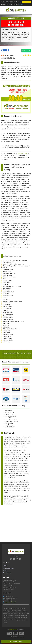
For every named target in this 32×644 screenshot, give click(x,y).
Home (5, 566)
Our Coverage (7, 573)
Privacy (5, 571)
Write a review (26, 51)
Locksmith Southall (10, 602)
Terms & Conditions (9, 568)
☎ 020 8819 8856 (16, 642)
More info (21, 4)
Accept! (27, 2)
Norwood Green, (23, 154)
